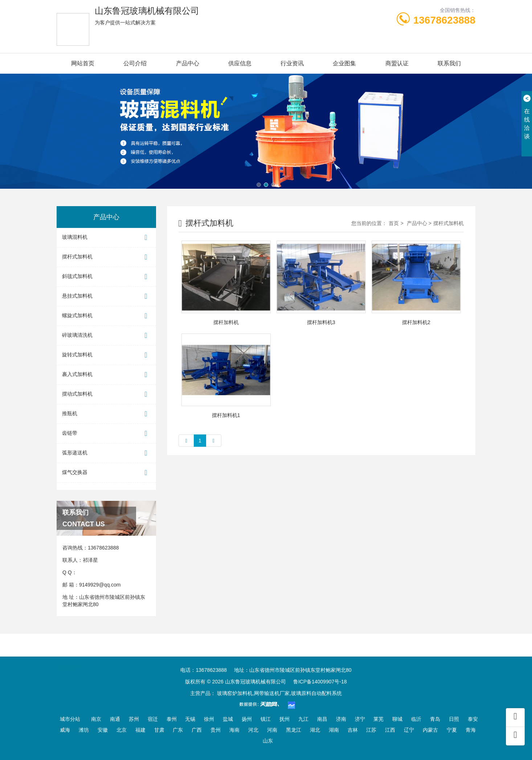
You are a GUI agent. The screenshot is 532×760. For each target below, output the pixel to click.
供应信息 (240, 63)
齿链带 (106, 434)
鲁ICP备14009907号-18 (320, 682)
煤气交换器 (106, 473)
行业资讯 (292, 63)
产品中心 (188, 63)
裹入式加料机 (106, 375)
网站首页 (83, 63)
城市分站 (70, 719)
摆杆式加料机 (106, 257)
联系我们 (449, 63)
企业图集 (344, 63)
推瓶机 (106, 414)
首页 (394, 223)
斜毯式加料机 (106, 277)
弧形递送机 (106, 453)
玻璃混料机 (106, 238)
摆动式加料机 (106, 394)
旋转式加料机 (106, 355)
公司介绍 (135, 63)
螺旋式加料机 (106, 316)
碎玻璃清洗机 (106, 336)
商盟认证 (397, 63)
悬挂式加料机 (106, 296)
